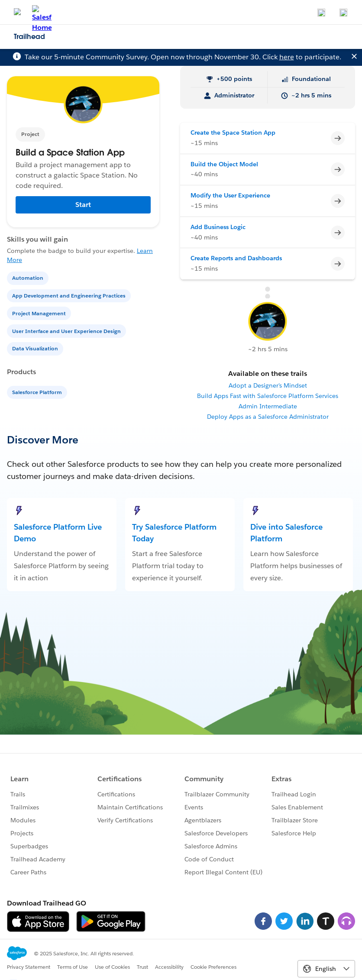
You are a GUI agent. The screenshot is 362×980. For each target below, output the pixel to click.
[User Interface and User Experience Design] (67, 331)
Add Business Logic (218, 227)
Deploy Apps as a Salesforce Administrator (268, 417)
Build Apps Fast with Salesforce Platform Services (268, 396)
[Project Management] (40, 313)
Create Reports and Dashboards (236, 258)
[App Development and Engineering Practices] (70, 295)
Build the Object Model (224, 164)
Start (83, 205)
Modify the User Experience (230, 195)
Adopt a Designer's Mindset (268, 385)
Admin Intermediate (268, 406)
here (287, 57)
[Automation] (29, 277)
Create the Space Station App (233, 133)
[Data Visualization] (36, 348)
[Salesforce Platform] (38, 392)
